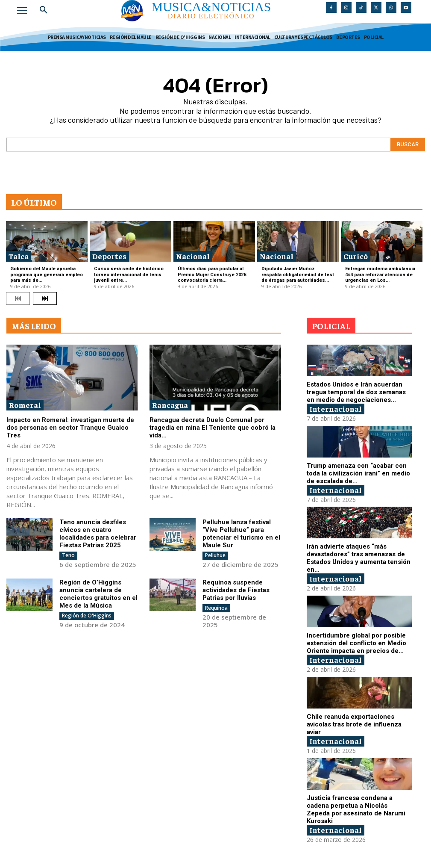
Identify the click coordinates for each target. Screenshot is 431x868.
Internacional (336, 409)
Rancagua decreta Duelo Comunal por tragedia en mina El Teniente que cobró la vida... (213, 428)
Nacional (193, 256)
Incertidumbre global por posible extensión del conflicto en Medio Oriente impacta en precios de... (356, 643)
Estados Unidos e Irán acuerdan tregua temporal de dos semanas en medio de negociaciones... (356, 392)
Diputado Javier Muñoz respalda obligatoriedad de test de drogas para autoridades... (298, 274)
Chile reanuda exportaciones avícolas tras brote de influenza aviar (354, 724)
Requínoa (216, 608)
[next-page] (45, 298)
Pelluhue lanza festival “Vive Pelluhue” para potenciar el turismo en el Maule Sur (241, 534)
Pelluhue (215, 555)
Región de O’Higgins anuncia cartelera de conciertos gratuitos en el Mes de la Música (98, 594)
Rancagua (170, 405)
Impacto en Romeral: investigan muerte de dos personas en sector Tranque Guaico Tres (70, 428)
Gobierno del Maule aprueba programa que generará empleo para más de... (47, 274)
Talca (19, 256)
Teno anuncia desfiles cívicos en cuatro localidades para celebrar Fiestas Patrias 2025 (98, 534)
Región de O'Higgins (87, 616)
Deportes (109, 256)
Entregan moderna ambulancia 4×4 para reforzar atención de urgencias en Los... (380, 274)
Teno (68, 555)
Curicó (356, 256)
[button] (44, 10)
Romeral (25, 405)
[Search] (408, 145)
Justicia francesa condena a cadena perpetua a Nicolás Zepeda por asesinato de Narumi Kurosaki (356, 809)
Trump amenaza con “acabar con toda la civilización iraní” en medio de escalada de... (358, 473)
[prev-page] (18, 298)
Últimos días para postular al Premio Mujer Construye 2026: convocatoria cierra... (213, 274)
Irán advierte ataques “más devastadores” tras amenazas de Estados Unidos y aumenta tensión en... (359, 558)
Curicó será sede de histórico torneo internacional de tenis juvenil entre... (129, 274)
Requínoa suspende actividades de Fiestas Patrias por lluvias (236, 590)
